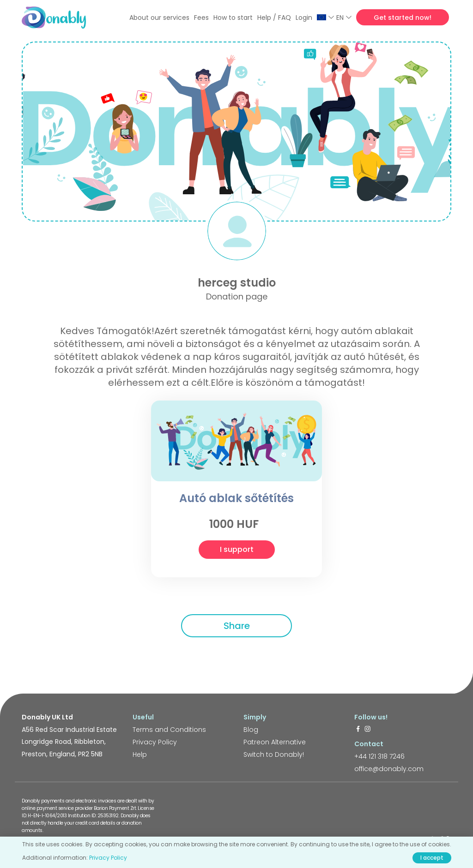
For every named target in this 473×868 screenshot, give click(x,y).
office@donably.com (389, 769)
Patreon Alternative (275, 742)
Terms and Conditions (169, 730)
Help (140, 754)
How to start (233, 18)
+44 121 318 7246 (379, 756)
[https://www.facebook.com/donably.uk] (358, 730)
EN (344, 18)
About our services (159, 18)
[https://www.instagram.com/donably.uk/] (368, 730)
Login (304, 18)
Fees (201, 18)
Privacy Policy (155, 742)
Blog (251, 730)
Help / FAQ (274, 18)
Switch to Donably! (274, 754)
